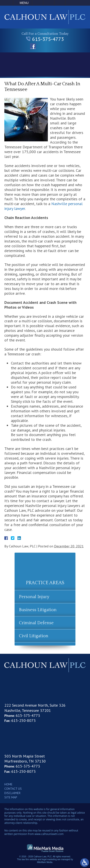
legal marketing (49, 859)
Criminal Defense (36, 623)
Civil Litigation (34, 636)
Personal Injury (34, 597)
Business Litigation (38, 610)
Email (49, 3)
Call (38, 3)
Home (8, 784)
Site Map (11, 797)
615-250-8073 (23, 720)
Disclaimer (12, 793)
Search (60, 3)
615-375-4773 (45, 39)
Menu (24, 3)
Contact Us (13, 789)
